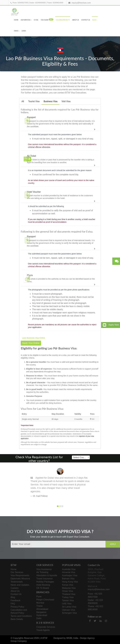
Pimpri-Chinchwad (45, 600)
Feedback (15, 600)
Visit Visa (66, 101)
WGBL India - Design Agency (80, 638)
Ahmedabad (42, 609)
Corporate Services (46, 627)
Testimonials (17, 582)
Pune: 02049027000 (20, 3)
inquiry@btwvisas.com (81, 3)
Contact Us (86, 20)
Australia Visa (69, 569)
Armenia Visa (69, 572)
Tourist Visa (34, 101)
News (17, 31)
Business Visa (50, 101)
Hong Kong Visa (70, 582)
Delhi (39, 618)
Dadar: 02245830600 (38, 3)
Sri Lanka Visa (69, 607)
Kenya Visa (68, 585)
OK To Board (43, 588)
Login (24, 31)
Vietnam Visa (69, 610)
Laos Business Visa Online (33, 338)
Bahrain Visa (68, 579)
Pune (39, 596)
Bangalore (41, 612)
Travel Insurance (45, 579)
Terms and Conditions (21, 616)
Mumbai (40, 603)
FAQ (13, 604)
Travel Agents (43, 630)
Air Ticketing (42, 572)
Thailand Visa (69, 594)
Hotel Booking (43, 585)
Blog (95, 20)
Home (16, 20)
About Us (75, 20)
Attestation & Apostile (47, 575)
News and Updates (20, 585)
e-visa (36, 20)
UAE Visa (67, 604)
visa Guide (47, 20)
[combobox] (81, 457)
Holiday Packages (45, 582)
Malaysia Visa (69, 588)
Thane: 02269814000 (55, 3)
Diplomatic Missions (20, 579)
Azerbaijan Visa (70, 575)
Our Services (26, 20)
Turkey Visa (68, 597)
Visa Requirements (63, 20)
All (23, 101)
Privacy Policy (18, 607)
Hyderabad (42, 615)
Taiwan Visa (68, 600)
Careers (15, 588)
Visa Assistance (44, 569)
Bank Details (17, 619)
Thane (39, 606)
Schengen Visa (69, 613)
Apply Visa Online (31, 343)
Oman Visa (68, 591)
